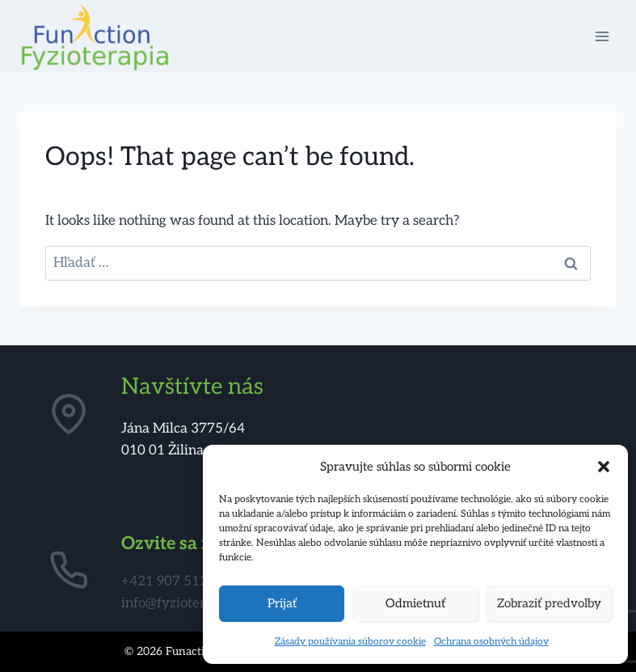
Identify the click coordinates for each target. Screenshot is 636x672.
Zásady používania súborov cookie (350, 642)
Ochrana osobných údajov (491, 642)
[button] (604, 467)
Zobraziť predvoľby (549, 603)
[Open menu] (602, 36)
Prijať (282, 603)
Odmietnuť (415, 603)
